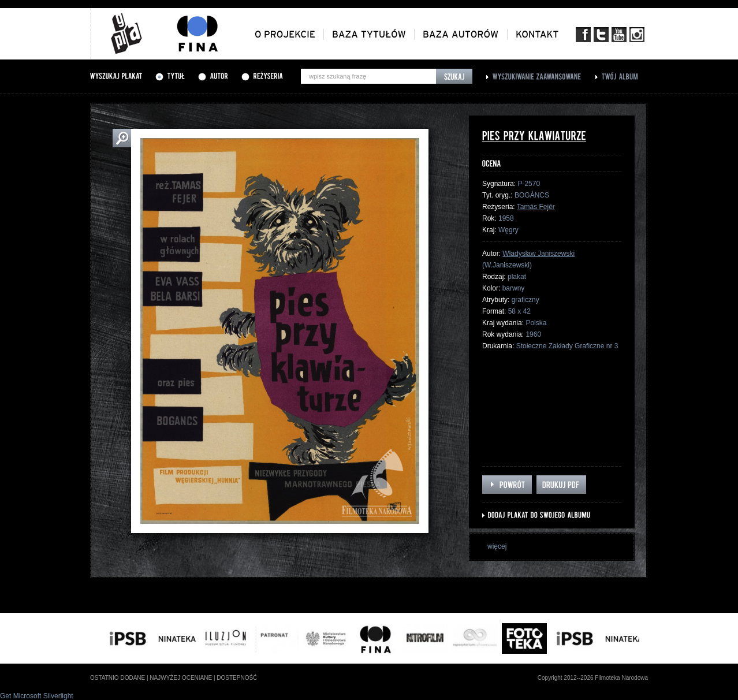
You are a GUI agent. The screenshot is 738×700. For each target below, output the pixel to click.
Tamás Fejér (536, 207)
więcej (497, 546)
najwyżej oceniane (181, 678)
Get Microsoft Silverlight (37, 696)
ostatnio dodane (118, 678)
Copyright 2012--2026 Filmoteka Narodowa (593, 678)
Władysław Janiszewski (538, 254)
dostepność (237, 678)
